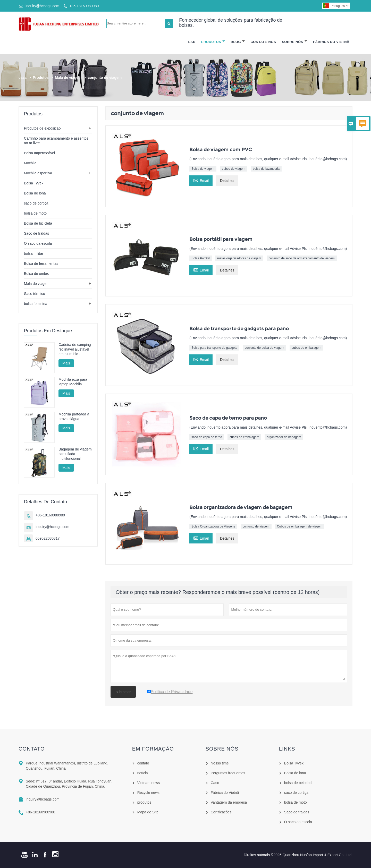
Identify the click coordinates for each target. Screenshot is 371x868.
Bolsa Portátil (201, 258)
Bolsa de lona (35, 193)
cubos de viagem (234, 169)
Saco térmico (35, 294)
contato (32, 749)
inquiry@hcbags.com (42, 6)
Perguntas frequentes (228, 773)
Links (287, 749)
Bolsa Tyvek (34, 183)
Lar (192, 42)
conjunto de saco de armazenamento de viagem (302, 258)
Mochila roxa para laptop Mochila (73, 382)
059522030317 (48, 538)
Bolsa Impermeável (39, 153)
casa (23, 78)
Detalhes (227, 181)
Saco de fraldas (36, 233)
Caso (215, 783)
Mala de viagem (68, 78)
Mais (66, 363)
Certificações (221, 812)
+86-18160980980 (84, 6)
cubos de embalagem (306, 348)
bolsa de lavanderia (266, 169)
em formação (153, 749)
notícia (143, 773)
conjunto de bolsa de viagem (264, 348)
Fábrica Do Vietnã (331, 42)
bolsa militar (34, 253)
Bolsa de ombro (37, 274)
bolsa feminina (36, 304)
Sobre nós (222, 749)
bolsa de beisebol (298, 783)
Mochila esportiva (38, 173)
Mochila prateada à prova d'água (74, 417)
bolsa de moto (35, 213)
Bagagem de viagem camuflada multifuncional (75, 454)
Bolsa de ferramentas (41, 263)
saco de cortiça (36, 203)
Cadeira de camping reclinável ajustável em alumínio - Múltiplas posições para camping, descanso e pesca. (75, 349)
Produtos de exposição (42, 128)
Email (201, 180)
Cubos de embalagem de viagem (300, 526)
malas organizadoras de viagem (239, 258)
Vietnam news (149, 783)
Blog (238, 42)
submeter (123, 692)
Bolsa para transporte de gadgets (214, 348)
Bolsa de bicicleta (38, 223)
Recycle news (148, 793)
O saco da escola (38, 243)
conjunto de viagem (256, 526)
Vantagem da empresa (229, 803)
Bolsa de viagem (203, 169)
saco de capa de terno (207, 437)
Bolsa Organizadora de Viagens (213, 526)
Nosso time (220, 763)
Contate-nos (263, 42)
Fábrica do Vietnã (225, 793)
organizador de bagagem (284, 437)
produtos (144, 803)
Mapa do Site (148, 812)
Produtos (213, 42)
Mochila (30, 163)
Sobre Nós (294, 42)
